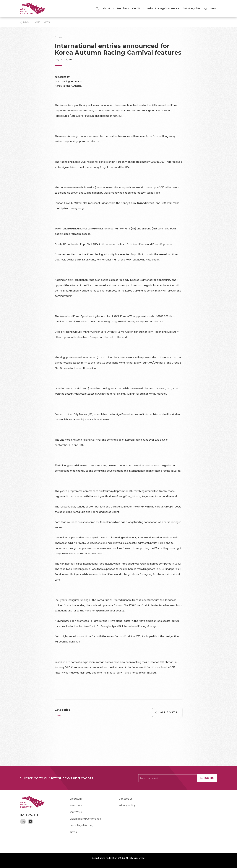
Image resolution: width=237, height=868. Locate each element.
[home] (34, 9)
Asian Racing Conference (163, 8)
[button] (108, 9)
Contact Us (126, 799)
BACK (26, 22)
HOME (37, 22)
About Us (108, 8)
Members (123, 8)
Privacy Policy (127, 805)
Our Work (138, 8)
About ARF (77, 799)
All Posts (169, 712)
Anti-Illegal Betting (195, 8)
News (213, 8)
